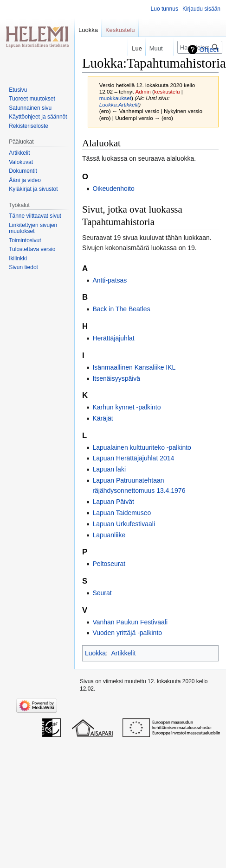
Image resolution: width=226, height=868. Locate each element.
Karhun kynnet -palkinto (126, 407)
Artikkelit (123, 653)
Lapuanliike (109, 535)
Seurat (102, 593)
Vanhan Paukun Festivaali (130, 622)
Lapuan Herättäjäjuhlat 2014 (133, 458)
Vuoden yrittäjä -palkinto (127, 633)
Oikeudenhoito (113, 189)
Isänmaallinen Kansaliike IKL (134, 367)
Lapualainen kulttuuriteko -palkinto (142, 447)
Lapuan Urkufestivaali (124, 524)
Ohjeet (209, 50)
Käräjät (103, 418)
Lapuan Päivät (113, 502)
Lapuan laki (109, 469)
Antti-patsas (110, 280)
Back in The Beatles (121, 309)
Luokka (95, 653)
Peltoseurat (109, 564)
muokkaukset (115, 98)
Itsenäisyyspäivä (116, 378)
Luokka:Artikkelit (119, 104)
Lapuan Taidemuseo (122, 513)
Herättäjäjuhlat (113, 338)
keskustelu (167, 91)
